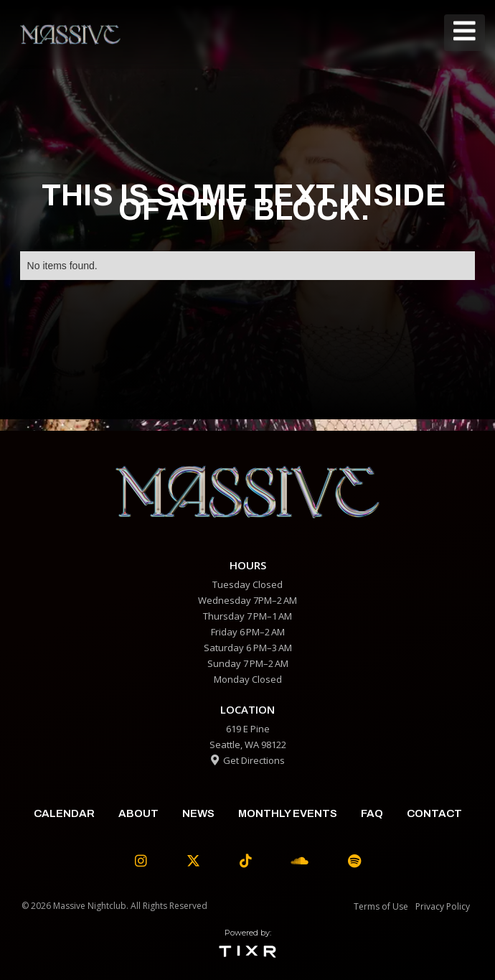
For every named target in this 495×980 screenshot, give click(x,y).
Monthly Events (288, 813)
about (138, 813)
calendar (64, 813)
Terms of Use (381, 906)
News (198, 813)
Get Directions (248, 760)
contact (434, 813)
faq (372, 813)
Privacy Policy (443, 906)
